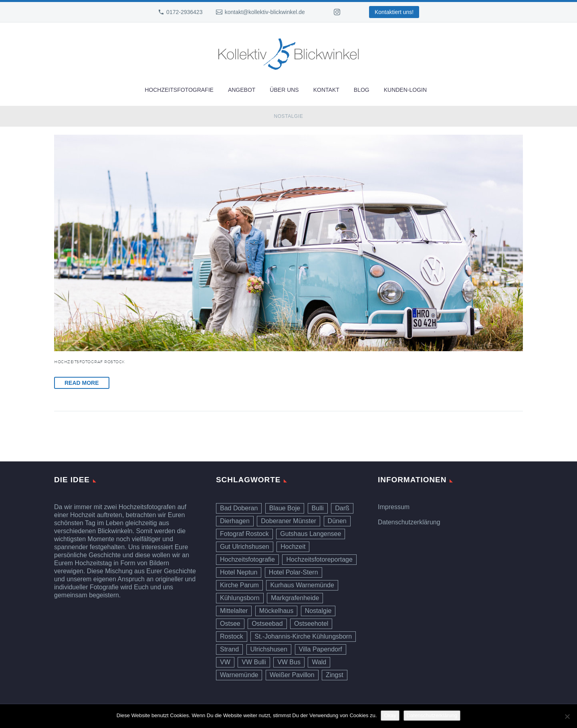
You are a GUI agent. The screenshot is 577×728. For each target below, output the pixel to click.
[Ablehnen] (567, 716)
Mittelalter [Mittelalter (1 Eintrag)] (234, 611)
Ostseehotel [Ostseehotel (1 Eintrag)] (311, 624)
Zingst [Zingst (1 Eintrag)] (335, 675)
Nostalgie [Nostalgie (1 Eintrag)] (318, 611)
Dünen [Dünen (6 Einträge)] (337, 521)
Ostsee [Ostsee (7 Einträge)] (230, 624)
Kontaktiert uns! (394, 12)
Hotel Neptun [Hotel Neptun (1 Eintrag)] (239, 572)
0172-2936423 (184, 12)
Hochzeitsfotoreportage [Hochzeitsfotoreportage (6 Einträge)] (319, 559)
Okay (390, 715)
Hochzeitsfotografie (179, 90)
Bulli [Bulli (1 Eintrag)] (318, 508)
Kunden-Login (405, 90)
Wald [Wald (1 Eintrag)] (319, 662)
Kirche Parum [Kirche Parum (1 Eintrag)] (239, 585)
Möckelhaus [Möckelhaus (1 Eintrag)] (276, 611)
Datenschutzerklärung (409, 522)
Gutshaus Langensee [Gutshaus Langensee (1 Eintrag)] (311, 534)
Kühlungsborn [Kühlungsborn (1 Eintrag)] (240, 598)
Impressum (394, 507)
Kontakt (326, 90)
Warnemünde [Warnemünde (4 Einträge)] (239, 675)
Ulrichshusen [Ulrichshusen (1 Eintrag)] (269, 649)
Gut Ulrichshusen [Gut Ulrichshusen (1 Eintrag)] (245, 547)
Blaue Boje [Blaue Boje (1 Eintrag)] (285, 508)
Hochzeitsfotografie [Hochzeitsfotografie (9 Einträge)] (247, 559)
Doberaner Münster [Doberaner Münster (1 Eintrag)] (288, 521)
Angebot (242, 90)
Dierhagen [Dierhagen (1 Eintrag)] (235, 521)
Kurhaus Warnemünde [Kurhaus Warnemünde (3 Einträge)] (302, 585)
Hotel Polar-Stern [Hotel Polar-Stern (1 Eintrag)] (294, 572)
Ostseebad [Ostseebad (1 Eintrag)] (267, 624)
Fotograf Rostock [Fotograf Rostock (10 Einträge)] (244, 534)
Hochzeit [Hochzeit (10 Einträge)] (293, 547)
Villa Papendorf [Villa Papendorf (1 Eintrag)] (321, 649)
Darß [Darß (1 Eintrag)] (342, 508)
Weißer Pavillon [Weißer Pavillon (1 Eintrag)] (292, 675)
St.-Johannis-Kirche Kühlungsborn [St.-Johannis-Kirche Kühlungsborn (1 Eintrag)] (303, 636)
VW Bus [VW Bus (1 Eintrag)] (289, 662)
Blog (362, 90)
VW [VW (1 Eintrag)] (225, 662)
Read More (82, 383)
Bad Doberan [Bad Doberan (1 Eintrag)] (239, 508)
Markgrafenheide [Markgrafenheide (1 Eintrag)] (295, 598)
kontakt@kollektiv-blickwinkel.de (265, 12)
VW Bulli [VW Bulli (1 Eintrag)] (254, 662)
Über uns (284, 90)
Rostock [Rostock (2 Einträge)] (232, 636)
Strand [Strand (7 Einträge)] (229, 649)
